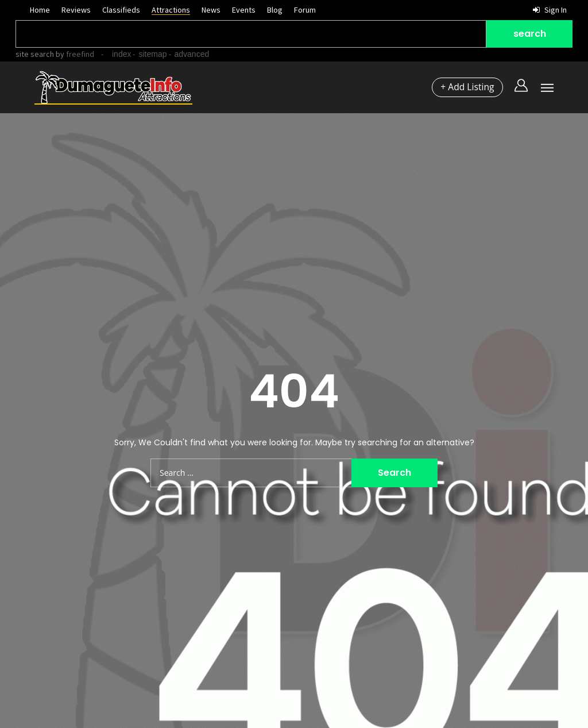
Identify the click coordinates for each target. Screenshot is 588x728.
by (74, 54)
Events (244, 10)
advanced (192, 54)
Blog (275, 10)
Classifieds (121, 10)
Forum (305, 10)
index (121, 54)
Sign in (550, 10)
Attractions (171, 10)
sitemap (152, 54)
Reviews (76, 10)
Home (40, 10)
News (211, 10)
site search (35, 54)
